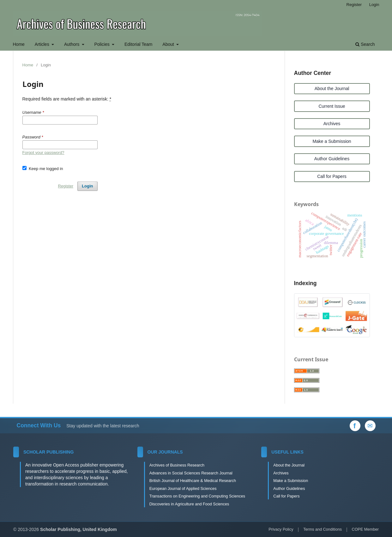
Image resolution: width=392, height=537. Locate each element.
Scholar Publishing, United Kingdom (78, 529)
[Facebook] (355, 426)
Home (19, 44)
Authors (72, 44)
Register (354, 5)
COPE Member (365, 529)
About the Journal (332, 88)
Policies (102, 44)
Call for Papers (332, 176)
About (169, 44)
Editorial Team (138, 44)
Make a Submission (332, 141)
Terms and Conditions (323, 529)
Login (374, 5)
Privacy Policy (281, 529)
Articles (43, 44)
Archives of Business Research (177, 465)
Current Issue (332, 106)
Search (365, 44)
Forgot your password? (43, 153)
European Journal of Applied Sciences (183, 489)
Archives (332, 124)
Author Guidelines (332, 159)
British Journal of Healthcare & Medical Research (193, 481)
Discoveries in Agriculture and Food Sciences (189, 504)
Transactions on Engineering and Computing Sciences (197, 496)
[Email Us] (370, 426)
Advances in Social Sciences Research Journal (191, 473)
